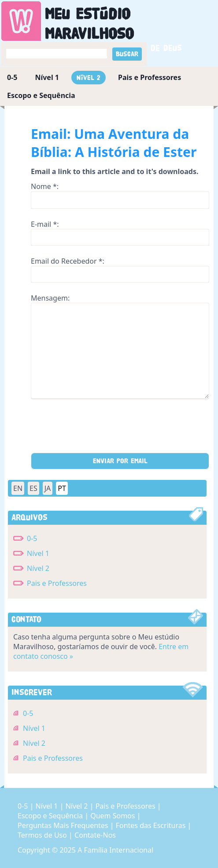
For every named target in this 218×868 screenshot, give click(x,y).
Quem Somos (113, 816)
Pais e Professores (150, 77)
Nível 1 (47, 77)
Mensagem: (50, 298)
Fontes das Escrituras (152, 825)
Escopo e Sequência (41, 95)
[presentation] (98, 429)
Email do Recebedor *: (68, 261)
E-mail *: (45, 224)
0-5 (12, 77)
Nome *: (45, 186)
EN (18, 488)
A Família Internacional (115, 850)
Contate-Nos (95, 835)
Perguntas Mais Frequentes (64, 825)
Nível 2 (89, 78)
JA (48, 488)
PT (62, 488)
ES (33, 488)
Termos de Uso (43, 835)
